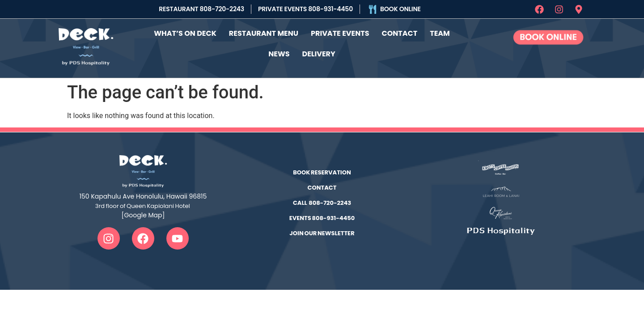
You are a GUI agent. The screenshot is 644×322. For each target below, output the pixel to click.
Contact (399, 33)
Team (440, 33)
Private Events (340, 33)
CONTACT (322, 187)
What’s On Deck (185, 33)
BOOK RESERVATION (322, 172)
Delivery (319, 53)
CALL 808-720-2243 (322, 202)
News (279, 53)
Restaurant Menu (264, 33)
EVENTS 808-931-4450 (322, 217)
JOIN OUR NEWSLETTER (322, 232)
